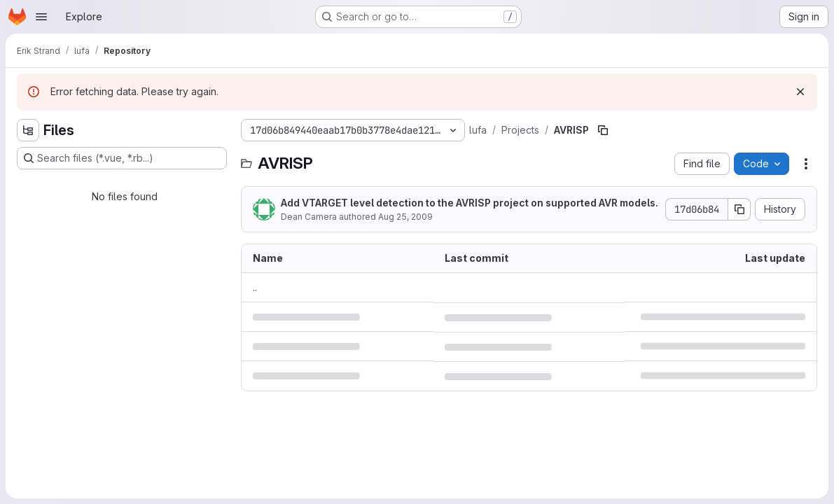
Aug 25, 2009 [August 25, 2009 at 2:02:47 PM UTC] (405, 217)
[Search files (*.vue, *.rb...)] (122, 158)
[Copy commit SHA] (739, 209)
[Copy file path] (603, 130)
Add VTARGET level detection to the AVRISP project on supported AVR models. (470, 203)
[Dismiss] (800, 92)
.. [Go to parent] (255, 287)
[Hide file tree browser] (28, 130)
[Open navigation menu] (41, 17)
